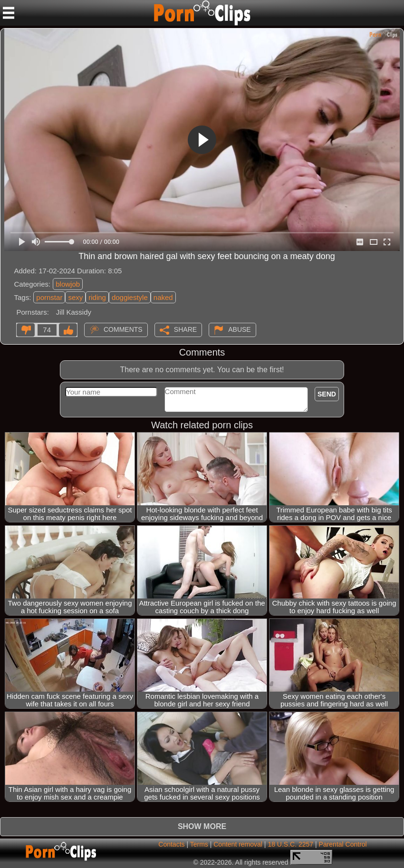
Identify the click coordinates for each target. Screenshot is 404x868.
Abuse (239, 329)
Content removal (238, 844)
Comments (123, 329)
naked (163, 297)
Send (327, 394)
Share (185, 329)
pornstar (49, 297)
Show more (202, 826)
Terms (199, 844)
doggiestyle (130, 297)
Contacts (171, 844)
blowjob (68, 284)
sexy (75, 297)
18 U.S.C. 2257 (290, 844)
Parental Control (343, 844)
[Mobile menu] (9, 13)
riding (97, 297)
